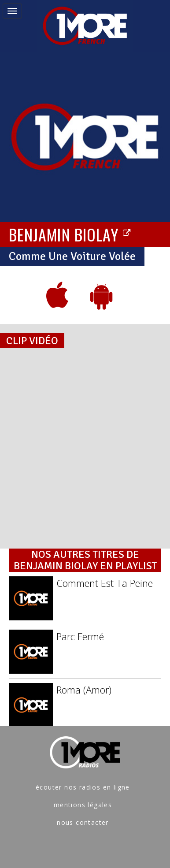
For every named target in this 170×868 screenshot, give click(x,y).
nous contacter (83, 822)
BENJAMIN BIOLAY (70, 234)
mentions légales (83, 805)
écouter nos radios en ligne (83, 787)
